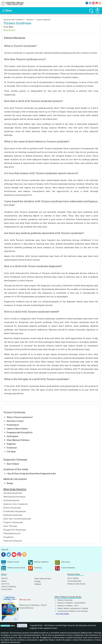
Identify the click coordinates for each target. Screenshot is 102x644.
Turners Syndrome (43, 20)
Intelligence (12, 436)
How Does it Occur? (15, 421)
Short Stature (13, 464)
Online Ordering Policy (43, 578)
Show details (9, 30)
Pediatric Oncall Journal (76, 584)
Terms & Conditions (9, 586)
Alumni (4, 581)
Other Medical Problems (18, 440)
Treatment (12, 448)
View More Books (62, 614)
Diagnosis (11, 444)
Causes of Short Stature (17, 429)
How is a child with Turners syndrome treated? (32, 312)
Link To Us (5, 584)
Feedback (38, 584)
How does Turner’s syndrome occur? (25, 59)
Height (10, 483)
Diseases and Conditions (13, 20)
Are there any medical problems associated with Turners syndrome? (44, 233)
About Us (5, 578)
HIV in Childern (73, 578)
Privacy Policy (7, 589)
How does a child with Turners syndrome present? (34, 101)
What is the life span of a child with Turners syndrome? (37, 379)
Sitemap (37, 581)
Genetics (30, 20)
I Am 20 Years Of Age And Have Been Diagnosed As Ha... (32, 474)
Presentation (13, 425)
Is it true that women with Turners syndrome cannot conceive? (41, 173)
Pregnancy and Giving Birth (20, 432)
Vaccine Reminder (74, 581)
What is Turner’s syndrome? (20, 417)
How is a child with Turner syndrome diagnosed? (33, 266)
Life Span (11, 451)
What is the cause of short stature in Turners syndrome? (37, 141)
